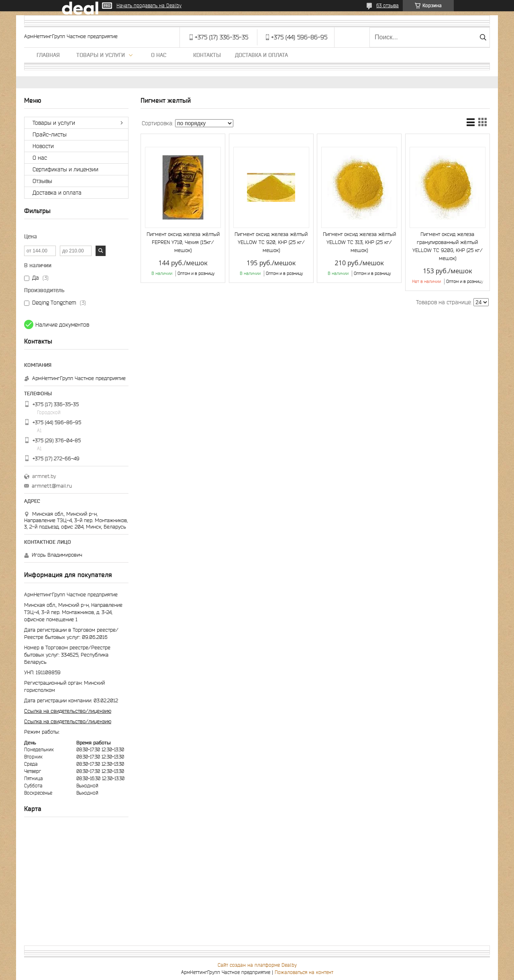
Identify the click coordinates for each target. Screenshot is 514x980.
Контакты (207, 55)
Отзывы (42, 181)
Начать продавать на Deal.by (149, 5)
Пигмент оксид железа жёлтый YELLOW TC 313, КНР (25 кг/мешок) (359, 242)
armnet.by (44, 476)
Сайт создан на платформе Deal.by (257, 965)
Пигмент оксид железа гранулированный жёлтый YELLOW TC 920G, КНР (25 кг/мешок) (448, 246)
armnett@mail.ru (52, 486)
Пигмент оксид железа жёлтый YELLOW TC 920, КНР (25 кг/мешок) (271, 242)
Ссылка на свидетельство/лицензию (68, 711)
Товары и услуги (101, 55)
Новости (43, 146)
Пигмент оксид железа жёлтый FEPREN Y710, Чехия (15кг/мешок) (183, 242)
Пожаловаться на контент (304, 972)
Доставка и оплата (261, 55)
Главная (48, 55)
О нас (159, 55)
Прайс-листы (50, 134)
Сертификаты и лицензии (65, 169)
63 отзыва (388, 5)
